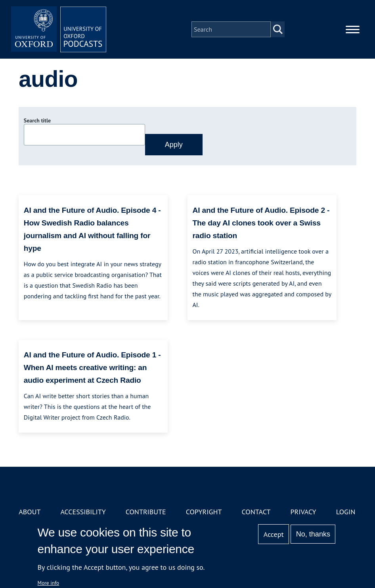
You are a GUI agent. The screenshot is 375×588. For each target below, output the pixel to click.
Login (346, 512)
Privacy (303, 512)
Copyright (204, 512)
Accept (274, 534)
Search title (37, 120)
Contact (256, 512)
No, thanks (313, 534)
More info (49, 583)
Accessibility (83, 512)
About (30, 512)
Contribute (146, 512)
